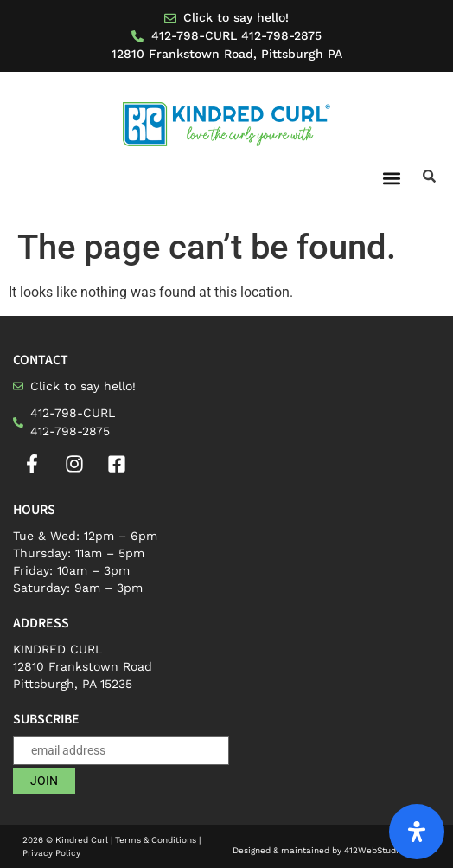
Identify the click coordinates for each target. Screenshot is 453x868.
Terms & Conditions (156, 840)
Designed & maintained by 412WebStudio (332, 850)
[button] (391, 178)
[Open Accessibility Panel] (417, 832)
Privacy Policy (51, 853)
